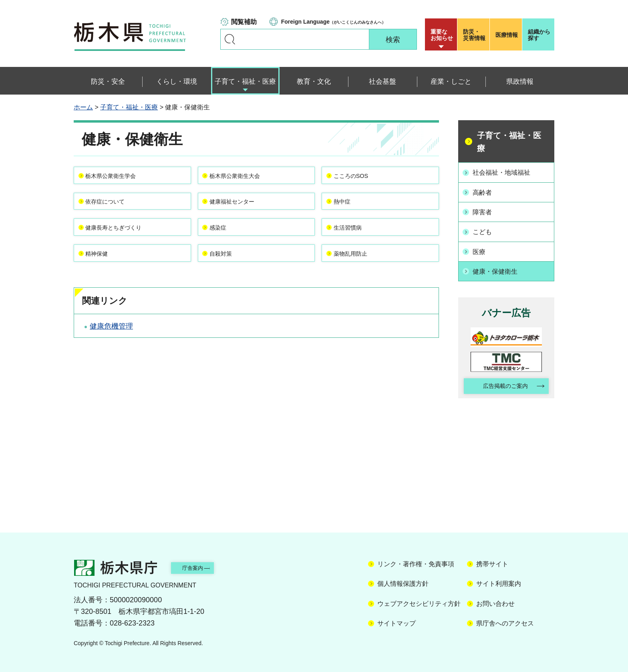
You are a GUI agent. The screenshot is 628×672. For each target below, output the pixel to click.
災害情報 (475, 35)
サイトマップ (397, 621)
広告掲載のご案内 (499, 382)
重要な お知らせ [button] (442, 35)
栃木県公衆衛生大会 (247, 179)
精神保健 (105, 277)
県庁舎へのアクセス (505, 621)
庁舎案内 (204, 565)
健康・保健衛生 (500, 266)
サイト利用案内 (499, 582)
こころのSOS (360, 179)
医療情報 (507, 35)
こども (485, 229)
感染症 (225, 244)
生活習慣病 (356, 244)
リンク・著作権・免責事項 (416, 562)
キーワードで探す (230, 39)
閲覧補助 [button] (244, 22)
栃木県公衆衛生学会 (123, 179)
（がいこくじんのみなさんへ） (333, 22)
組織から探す (539, 35)
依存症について (115, 212)
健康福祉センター (243, 212)
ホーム (83, 107)
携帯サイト (492, 562)
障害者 (485, 210)
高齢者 (485, 191)
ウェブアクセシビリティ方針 (419, 601)
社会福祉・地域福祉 (507, 172)
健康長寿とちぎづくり (126, 244)
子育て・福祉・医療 (129, 107)
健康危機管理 (111, 354)
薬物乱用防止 (360, 277)
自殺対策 (229, 277)
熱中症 (349, 212)
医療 (482, 248)
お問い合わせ (495, 601)
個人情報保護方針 (403, 582)
